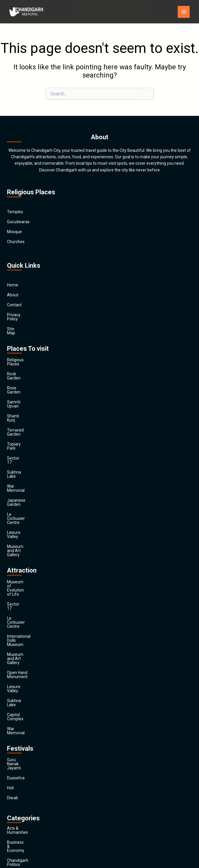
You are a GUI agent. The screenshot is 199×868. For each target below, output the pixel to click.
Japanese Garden (23, 451)
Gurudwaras (18, 222)
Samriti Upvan (20, 381)
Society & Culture (23, 805)
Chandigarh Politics (25, 705)
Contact (14, 305)
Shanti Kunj (17, 391)
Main (12, 834)
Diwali (12, 654)
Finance (14, 755)
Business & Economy (26, 695)
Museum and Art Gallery (29, 481)
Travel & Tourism (23, 824)
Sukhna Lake (19, 431)
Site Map (15, 325)
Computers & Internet (27, 725)
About (13, 295)
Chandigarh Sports (24, 715)
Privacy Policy (20, 315)
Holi (10, 644)
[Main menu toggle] (184, 12)
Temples (15, 212)
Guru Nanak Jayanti (25, 625)
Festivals (15, 814)
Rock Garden (19, 362)
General (14, 765)
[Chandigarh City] (27, 12)
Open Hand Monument (28, 558)
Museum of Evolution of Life (33, 508)
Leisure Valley (20, 471)
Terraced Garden (23, 401)
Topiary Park (19, 411)
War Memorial (20, 441)
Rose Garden (19, 372)
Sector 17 (16, 421)
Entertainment (20, 745)
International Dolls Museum (32, 538)
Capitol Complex (22, 588)
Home (13, 285)
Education (16, 735)
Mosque (14, 232)
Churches (16, 242)
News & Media (20, 785)
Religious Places (22, 352)
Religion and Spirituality (28, 795)
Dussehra (16, 635)
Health (13, 775)
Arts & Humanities (24, 685)
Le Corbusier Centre (25, 461)
